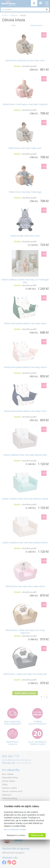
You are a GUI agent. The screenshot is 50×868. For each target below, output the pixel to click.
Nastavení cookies (16, 835)
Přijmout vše (37, 835)
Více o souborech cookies (15, 829)
